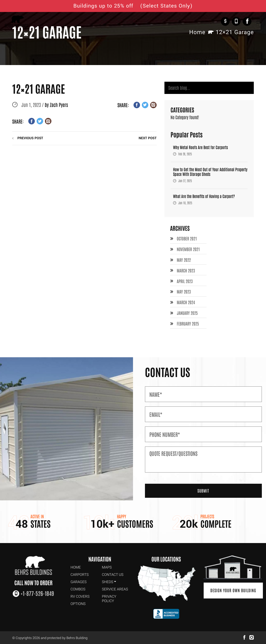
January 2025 (187, 312)
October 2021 (187, 239)
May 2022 (184, 260)
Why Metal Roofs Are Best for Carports (200, 148)
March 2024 (186, 302)
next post (148, 138)
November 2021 (189, 250)
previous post (30, 138)
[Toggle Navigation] (259, 21)
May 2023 (184, 291)
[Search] (209, 88)
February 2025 (188, 323)
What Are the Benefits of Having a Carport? (204, 197)
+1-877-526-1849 (236, 21)
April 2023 (185, 281)
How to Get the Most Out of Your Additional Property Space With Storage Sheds (210, 172)
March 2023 (186, 270)
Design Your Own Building (233, 590)
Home (197, 32)
